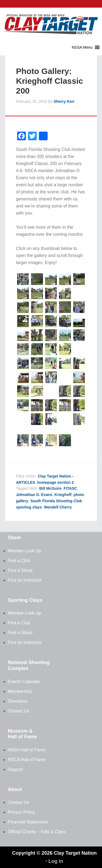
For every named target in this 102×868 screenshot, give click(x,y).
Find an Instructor (25, 580)
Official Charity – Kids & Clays (37, 832)
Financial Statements (28, 822)
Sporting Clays (25, 600)
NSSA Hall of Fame (27, 750)
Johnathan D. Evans (34, 495)
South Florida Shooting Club (56, 501)
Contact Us (19, 711)
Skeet (14, 538)
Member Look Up (25, 551)
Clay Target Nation (51, 20)
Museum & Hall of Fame (22, 734)
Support (16, 769)
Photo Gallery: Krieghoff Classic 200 (50, 81)
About (15, 789)
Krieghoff (63, 495)
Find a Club (19, 561)
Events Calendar (24, 682)
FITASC (70, 488)
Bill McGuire (50, 488)
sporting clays (29, 507)
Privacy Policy (21, 812)
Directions (18, 701)
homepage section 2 (56, 482)
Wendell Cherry (58, 507)
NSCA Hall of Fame (27, 760)
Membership (20, 691)
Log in (56, 861)
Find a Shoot (20, 570)
